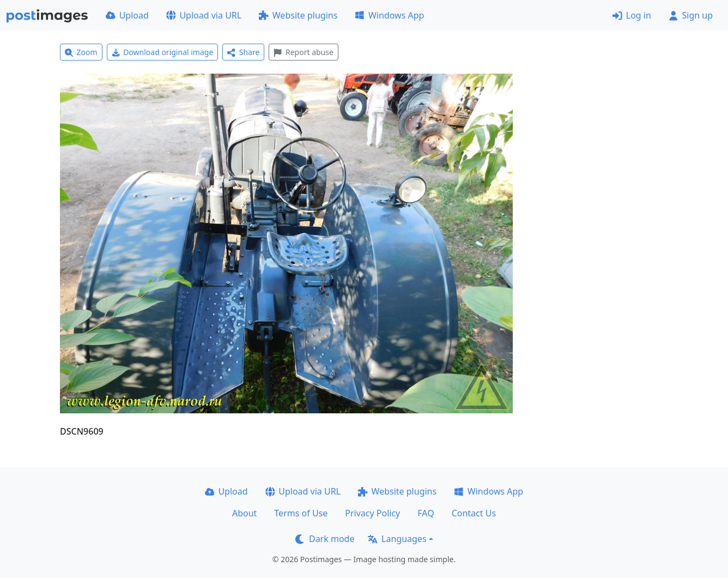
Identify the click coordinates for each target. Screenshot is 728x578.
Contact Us (474, 513)
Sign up (691, 15)
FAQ (426, 513)
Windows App (389, 15)
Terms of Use (301, 513)
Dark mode (325, 539)
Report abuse (303, 52)
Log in (632, 15)
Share (243, 52)
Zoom (81, 52)
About (244, 513)
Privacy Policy (372, 513)
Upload (127, 15)
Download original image (163, 52)
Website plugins (298, 15)
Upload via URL (204, 15)
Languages (397, 539)
